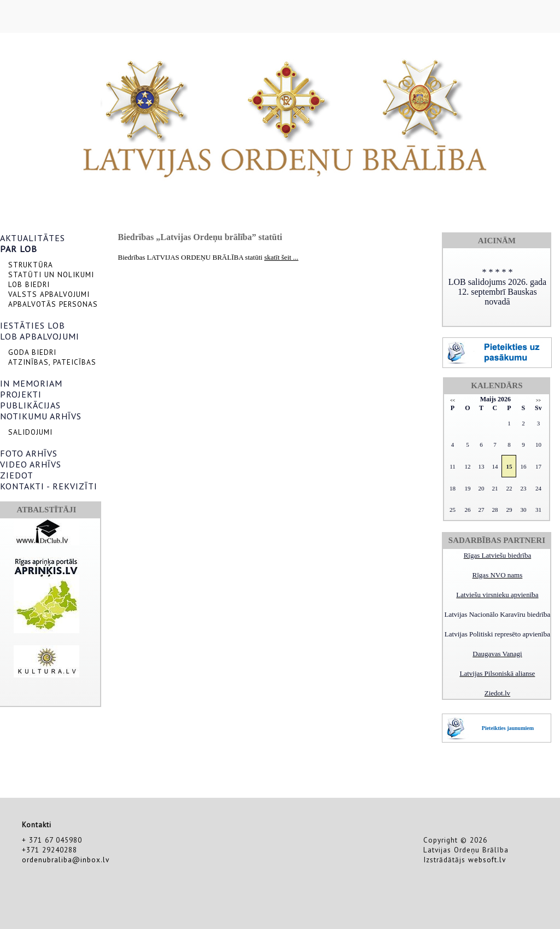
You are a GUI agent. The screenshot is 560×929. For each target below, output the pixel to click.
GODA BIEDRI (32, 352)
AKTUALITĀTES (33, 238)
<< (453, 401)
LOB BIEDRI (29, 284)
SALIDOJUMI (30, 432)
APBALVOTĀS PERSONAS (53, 304)
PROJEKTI (21, 394)
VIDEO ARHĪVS (31, 464)
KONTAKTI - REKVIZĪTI (49, 486)
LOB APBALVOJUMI (40, 336)
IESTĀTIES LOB (33, 325)
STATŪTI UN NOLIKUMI (51, 274)
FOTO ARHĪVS (29, 453)
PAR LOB (19, 249)
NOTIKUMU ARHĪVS (41, 416)
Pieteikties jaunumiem (508, 728)
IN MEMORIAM (31, 383)
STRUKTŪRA (31, 265)
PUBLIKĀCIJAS (30, 405)
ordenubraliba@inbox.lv (66, 860)
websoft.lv (487, 860)
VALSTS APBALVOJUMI (49, 294)
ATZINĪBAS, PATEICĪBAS (52, 362)
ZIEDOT (17, 475)
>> (538, 401)
